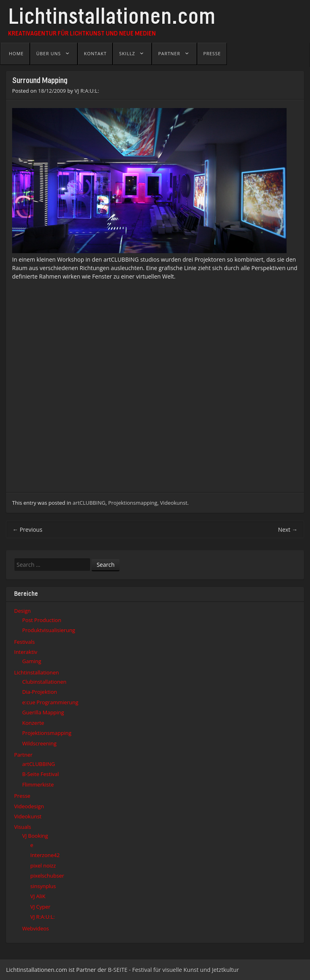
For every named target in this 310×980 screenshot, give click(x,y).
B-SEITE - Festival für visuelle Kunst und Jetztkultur (173, 970)
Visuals (23, 827)
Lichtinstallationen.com (112, 19)
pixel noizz (43, 866)
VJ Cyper (40, 907)
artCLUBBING (89, 503)
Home (16, 53)
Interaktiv (26, 652)
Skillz (127, 53)
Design (22, 611)
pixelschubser (47, 876)
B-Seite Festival (41, 774)
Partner (169, 53)
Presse (212, 53)
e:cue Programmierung (50, 702)
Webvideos (36, 928)
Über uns (49, 53)
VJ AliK (38, 896)
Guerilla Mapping (43, 712)
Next (288, 530)
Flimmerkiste (38, 784)
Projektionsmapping (133, 503)
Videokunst (174, 503)
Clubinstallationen (44, 682)
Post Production (42, 620)
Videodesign (29, 806)
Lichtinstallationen (37, 672)
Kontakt (95, 53)
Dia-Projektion (40, 692)
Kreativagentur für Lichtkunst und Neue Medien (82, 34)
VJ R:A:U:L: (87, 91)
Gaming (32, 661)
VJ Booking (35, 836)
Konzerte (33, 723)
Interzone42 (45, 855)
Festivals (24, 642)
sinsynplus (43, 886)
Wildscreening (39, 743)
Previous (27, 530)
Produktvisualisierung (49, 630)
